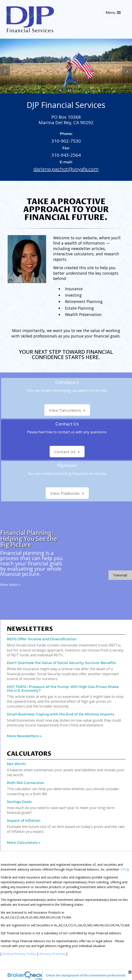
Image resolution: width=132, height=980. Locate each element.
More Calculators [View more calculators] (24, 843)
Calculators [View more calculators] (29, 754)
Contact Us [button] (65, 452)
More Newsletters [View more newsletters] (24, 736)
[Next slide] (127, 71)
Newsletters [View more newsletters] (30, 629)
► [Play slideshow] (61, 90)
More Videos (10, 585)
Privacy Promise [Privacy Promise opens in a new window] (52, 954)
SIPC (124, 869)
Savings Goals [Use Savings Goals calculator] (19, 802)
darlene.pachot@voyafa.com (66, 169)
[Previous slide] (5, 71)
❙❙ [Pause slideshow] (69, 90)
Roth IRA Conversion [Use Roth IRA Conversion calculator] (25, 783)
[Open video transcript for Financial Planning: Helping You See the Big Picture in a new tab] (120, 575)
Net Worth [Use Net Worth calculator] (16, 764)
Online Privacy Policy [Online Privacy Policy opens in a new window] (19, 954)
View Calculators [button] (65, 410)
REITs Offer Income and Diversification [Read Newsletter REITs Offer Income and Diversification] (42, 639)
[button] (113, 13)
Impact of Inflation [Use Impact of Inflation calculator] (24, 821)
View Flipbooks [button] (65, 493)
